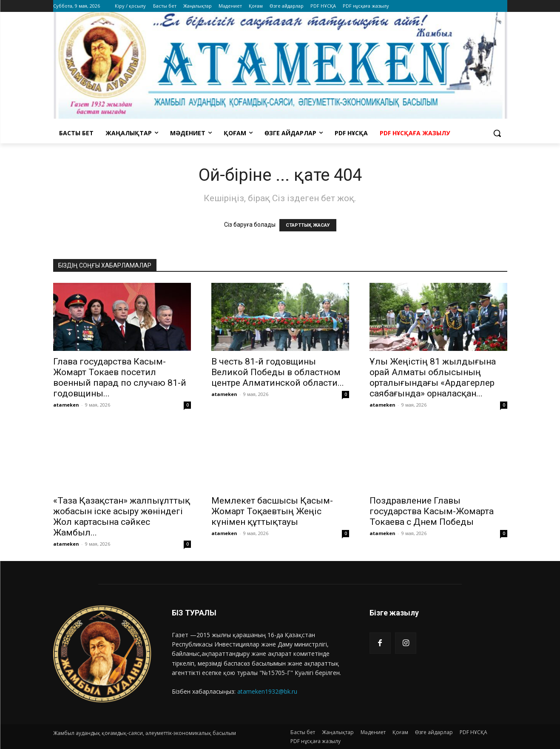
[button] (497, 133)
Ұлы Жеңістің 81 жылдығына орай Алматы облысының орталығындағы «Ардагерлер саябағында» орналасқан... (433, 377)
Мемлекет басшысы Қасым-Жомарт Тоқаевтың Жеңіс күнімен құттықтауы (272, 511)
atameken (66, 405)
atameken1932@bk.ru (267, 691)
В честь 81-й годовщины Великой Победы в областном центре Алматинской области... (278, 372)
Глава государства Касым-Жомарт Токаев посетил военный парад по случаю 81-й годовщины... (120, 377)
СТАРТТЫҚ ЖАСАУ (308, 225)
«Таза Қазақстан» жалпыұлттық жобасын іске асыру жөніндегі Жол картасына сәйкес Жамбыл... (122, 517)
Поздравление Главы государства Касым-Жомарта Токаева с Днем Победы (432, 511)
